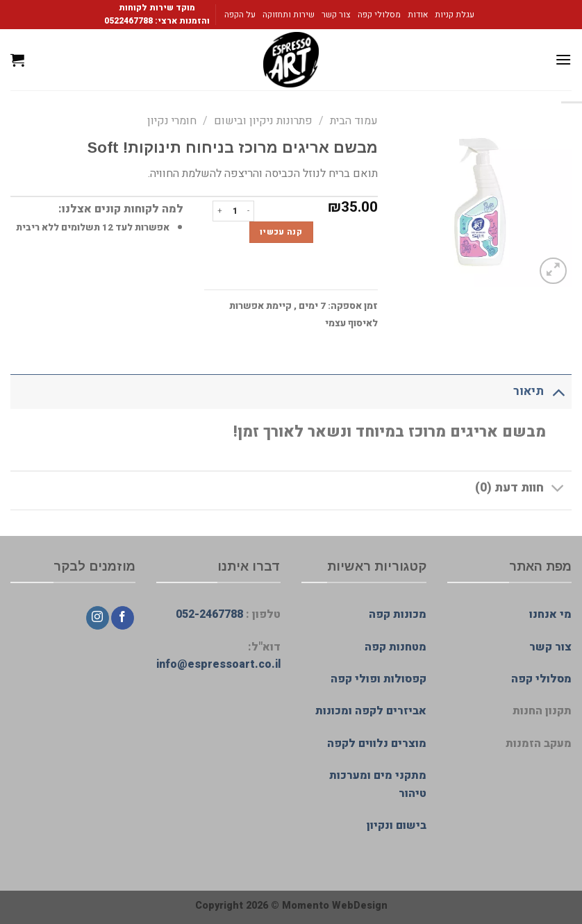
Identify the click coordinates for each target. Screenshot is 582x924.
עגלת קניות (455, 15)
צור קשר (336, 15)
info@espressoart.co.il (218, 664)
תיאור (542, 391)
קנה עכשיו (281, 232)
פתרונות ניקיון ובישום (263, 121)
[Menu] (563, 59)
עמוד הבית (354, 121)
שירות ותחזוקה (289, 15)
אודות (418, 15)
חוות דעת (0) (523, 490)
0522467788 (128, 21)
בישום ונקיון (397, 825)
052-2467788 (209, 614)
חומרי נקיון (172, 121)
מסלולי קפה (379, 15)
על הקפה (240, 15)
